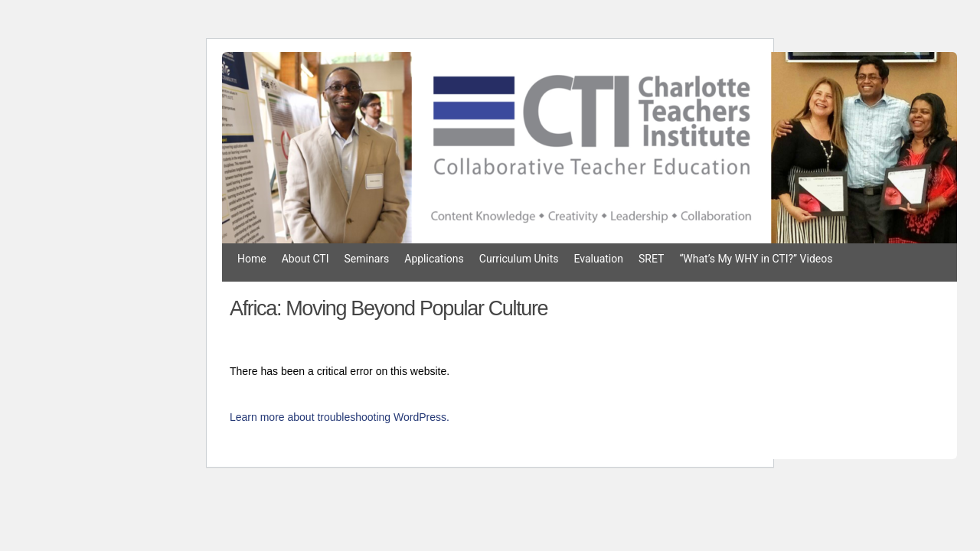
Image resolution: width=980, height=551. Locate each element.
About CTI (305, 259)
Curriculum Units (519, 259)
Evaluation (598, 259)
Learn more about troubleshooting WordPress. (340, 417)
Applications (434, 259)
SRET (651, 259)
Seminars (367, 259)
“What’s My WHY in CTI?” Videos (756, 259)
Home (252, 259)
